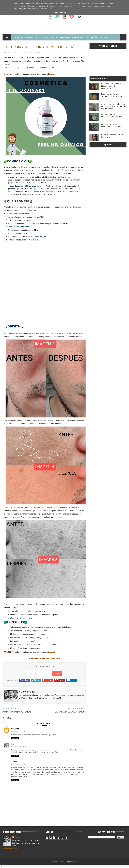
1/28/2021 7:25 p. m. (19, 732)
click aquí (51, 652)
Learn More (61, 12)
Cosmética (47, 37)
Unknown (15, 729)
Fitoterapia (63, 37)
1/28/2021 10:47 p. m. (20, 747)
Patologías (92, 37)
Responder (15, 738)
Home (7, 37)
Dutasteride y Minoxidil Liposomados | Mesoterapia (112, 86)
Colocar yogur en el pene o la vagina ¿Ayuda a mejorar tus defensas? (113, 106)
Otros (105, 37)
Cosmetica (38, 52)
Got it (72, 12)
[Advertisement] (44, 286)
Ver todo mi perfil (10, 849)
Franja (14, 744)
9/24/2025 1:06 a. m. (19, 764)
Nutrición (78, 37)
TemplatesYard (72, 862)
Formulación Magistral (26, 37)
